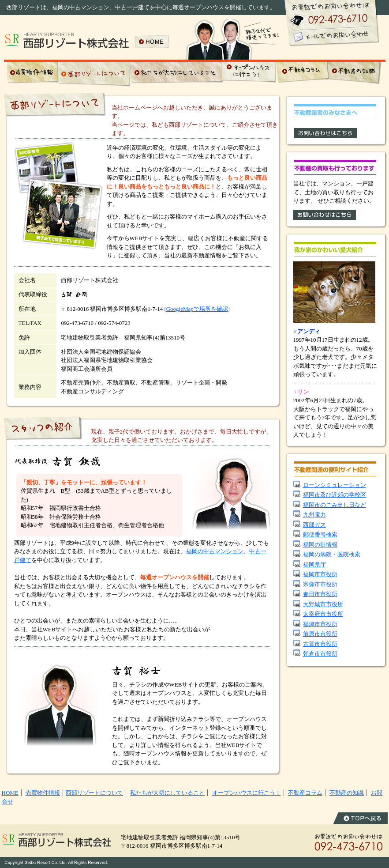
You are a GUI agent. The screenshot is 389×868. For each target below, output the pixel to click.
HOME (10, 793)
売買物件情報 (43, 793)
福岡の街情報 (320, 545)
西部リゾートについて (94, 793)
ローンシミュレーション (335, 485)
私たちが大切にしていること (167, 793)
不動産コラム (305, 793)
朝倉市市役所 (320, 654)
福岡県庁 (314, 564)
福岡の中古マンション (215, 551)
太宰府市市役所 (323, 614)
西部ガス (314, 525)
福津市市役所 (320, 624)
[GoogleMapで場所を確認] (197, 309)
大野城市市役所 (323, 604)
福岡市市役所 (320, 574)
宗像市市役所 (320, 584)
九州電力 (314, 515)
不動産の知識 (347, 793)
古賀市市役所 (320, 644)
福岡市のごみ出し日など (335, 505)
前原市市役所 (320, 634)
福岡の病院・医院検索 (332, 554)
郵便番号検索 (320, 534)
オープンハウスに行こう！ (247, 793)
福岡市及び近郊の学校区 (335, 495)
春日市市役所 (320, 594)
